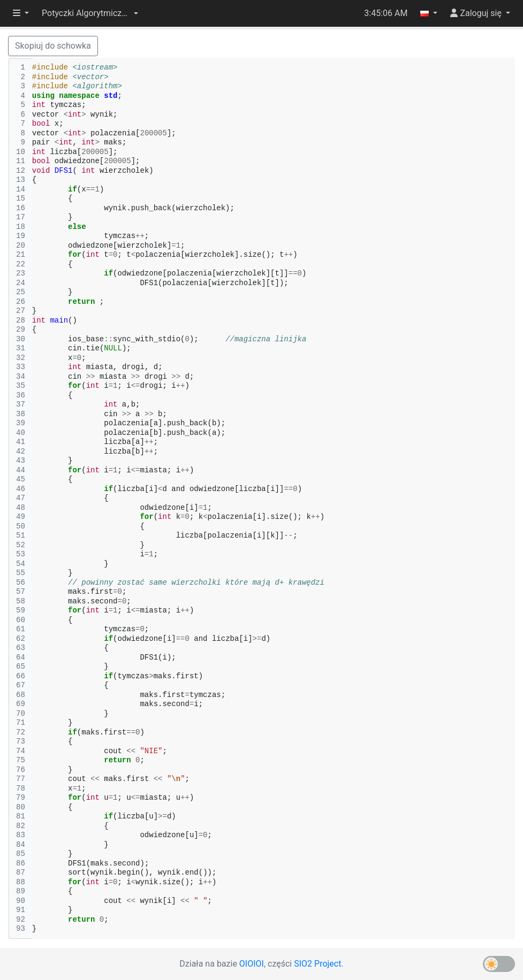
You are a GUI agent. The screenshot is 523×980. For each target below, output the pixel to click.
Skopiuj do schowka (53, 46)
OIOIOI (252, 964)
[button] (90, 13)
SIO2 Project (317, 964)
